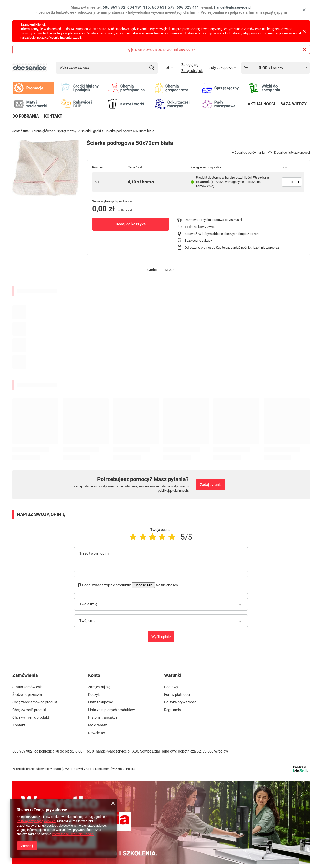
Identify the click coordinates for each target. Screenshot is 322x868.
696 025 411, (188, 7)
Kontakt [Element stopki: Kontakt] (19, 725)
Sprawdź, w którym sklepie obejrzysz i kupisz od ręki (222, 234)
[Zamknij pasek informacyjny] (304, 50)
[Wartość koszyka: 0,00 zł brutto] (275, 68)
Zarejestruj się (192, 71)
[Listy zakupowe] (222, 68)
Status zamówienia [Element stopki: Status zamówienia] (28, 687)
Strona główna (43, 131)
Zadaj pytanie (211, 485)
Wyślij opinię (161, 637)
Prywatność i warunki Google (73, 834)
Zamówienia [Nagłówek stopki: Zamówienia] (25, 675)
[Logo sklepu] (30, 68)
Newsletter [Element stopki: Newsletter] (97, 733)
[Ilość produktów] (292, 182)
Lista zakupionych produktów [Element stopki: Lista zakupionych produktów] (112, 710)
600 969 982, (114, 7)
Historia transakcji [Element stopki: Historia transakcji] (103, 717)
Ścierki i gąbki (91, 131)
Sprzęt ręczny (67, 131)
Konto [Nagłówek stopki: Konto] (94, 675)
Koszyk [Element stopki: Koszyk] (94, 695)
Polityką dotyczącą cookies (36, 821)
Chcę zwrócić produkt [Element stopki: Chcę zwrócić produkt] (29, 710)
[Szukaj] (152, 68)
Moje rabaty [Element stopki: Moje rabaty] (98, 725)
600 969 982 (22, 751)
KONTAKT (53, 116)
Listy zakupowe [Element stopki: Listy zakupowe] (101, 702)
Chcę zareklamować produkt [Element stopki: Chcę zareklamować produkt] (35, 702)
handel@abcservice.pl (233, 7)
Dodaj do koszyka (131, 224)
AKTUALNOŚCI (261, 104)
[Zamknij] (304, 10)
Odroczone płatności (199, 247)
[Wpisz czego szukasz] (107, 68)
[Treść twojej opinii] (161, 560)
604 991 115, (139, 7)
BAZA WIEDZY (294, 104)
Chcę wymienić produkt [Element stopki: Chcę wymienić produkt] (31, 717)
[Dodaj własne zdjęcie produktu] (166, 585)
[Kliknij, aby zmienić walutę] (170, 68)
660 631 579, (164, 7)
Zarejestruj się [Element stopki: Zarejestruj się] (99, 687)
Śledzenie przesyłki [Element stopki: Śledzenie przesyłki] (27, 695)
